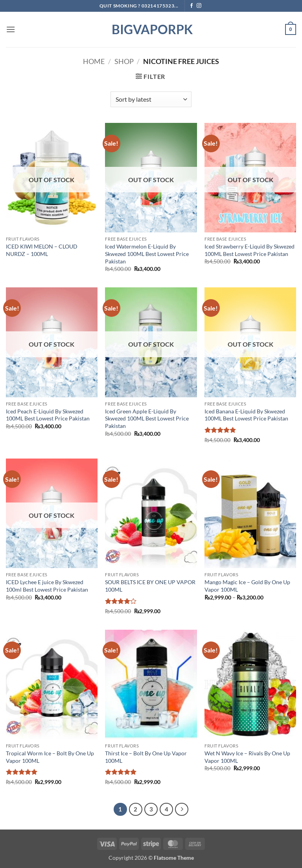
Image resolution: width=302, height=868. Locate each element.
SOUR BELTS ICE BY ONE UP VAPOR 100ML (150, 586)
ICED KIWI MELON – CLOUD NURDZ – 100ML (42, 250)
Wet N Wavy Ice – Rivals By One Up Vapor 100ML (247, 757)
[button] (11, 29)
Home (94, 61)
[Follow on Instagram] (199, 6)
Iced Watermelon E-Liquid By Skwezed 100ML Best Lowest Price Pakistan (147, 254)
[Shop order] (151, 99)
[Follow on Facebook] (192, 6)
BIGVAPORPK (151, 29)
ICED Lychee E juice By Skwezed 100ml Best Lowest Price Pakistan (47, 586)
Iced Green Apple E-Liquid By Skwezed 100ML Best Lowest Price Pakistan (147, 418)
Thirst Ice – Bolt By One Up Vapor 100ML (146, 757)
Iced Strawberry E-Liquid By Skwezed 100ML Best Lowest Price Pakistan (250, 250)
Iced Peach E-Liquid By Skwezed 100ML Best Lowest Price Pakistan (48, 415)
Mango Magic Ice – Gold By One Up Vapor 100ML (247, 586)
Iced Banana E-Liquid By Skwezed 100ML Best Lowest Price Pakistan (246, 415)
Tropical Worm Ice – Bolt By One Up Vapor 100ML (50, 757)
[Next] (182, 810)
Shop (124, 61)
